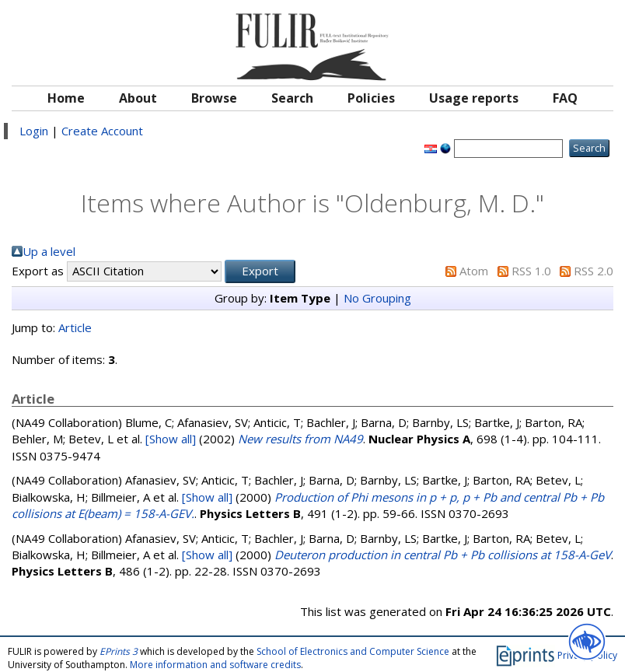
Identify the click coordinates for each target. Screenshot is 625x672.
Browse (214, 98)
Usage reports (474, 98)
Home (66, 98)
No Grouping (377, 298)
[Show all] (171, 439)
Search (292, 98)
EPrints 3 (119, 651)
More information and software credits (215, 665)
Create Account (102, 131)
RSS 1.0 (531, 271)
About (138, 98)
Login (34, 131)
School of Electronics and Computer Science (353, 651)
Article (75, 327)
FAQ (565, 98)
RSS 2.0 (594, 271)
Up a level (49, 251)
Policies (371, 98)
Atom (474, 271)
